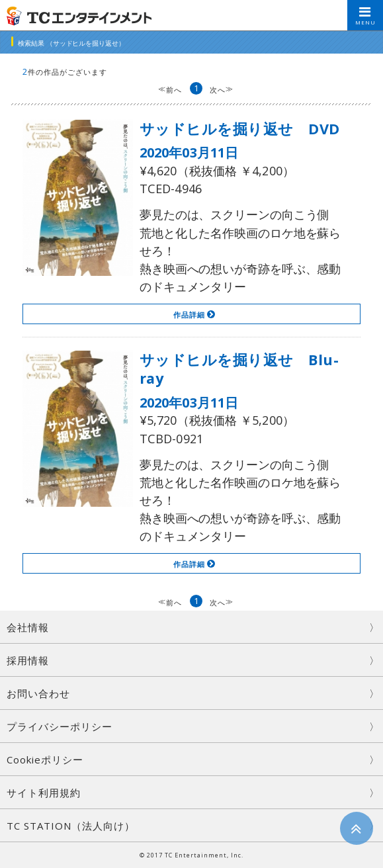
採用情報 (28, 660)
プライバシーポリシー (60, 726)
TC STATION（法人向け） (71, 826)
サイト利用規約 (44, 793)
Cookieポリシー (45, 759)
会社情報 (28, 627)
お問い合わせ (38, 693)
